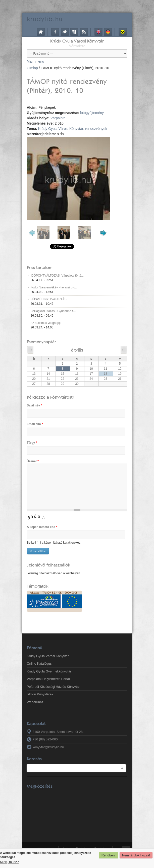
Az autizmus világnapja (46, 323)
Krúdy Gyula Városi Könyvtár (77, 41)
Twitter (65, 32)
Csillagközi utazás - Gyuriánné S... (54, 311)
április (77, 350)
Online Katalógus (39, 664)
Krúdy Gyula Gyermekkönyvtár (49, 671)
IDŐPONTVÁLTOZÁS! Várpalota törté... (57, 276)
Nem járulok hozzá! (136, 855)
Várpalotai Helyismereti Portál (48, 679)
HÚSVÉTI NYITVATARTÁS (49, 299)
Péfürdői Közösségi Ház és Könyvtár (53, 687)
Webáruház (35, 702)
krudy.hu (45, 19)
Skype (74, 32)
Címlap (41, 32)
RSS (84, 32)
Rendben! (109, 855)
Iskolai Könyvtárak (40, 694)
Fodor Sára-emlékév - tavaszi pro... (54, 287)
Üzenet (33, 461)
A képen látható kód (42, 527)
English (98, 32)
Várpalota (58, 118)
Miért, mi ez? (9, 862)
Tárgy (32, 443)
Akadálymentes (123, 32)
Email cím (35, 424)
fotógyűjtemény (92, 113)
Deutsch (108, 32)
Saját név (35, 405)
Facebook (55, 32)
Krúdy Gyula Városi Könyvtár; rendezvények (73, 129)
